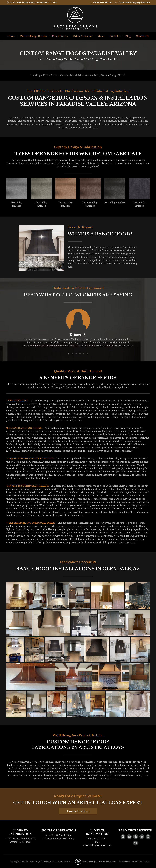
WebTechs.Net (143, 862)
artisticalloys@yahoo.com (97, 845)
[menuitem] (11, 36)
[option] (78, 328)
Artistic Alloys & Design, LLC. (41, 862)
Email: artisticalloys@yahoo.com (132, 3)
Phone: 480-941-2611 (101, 3)
